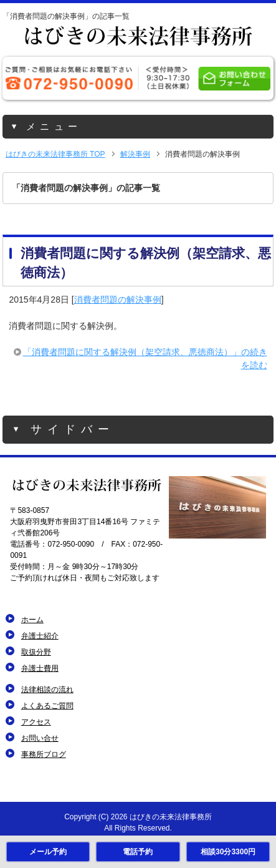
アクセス (36, 722)
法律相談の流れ (47, 690)
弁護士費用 (40, 668)
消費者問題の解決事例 (118, 300)
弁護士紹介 (40, 636)
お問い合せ (40, 738)
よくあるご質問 (47, 706)
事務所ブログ (44, 754)
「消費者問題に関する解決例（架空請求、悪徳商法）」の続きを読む (145, 358)
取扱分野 (36, 652)
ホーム (32, 620)
